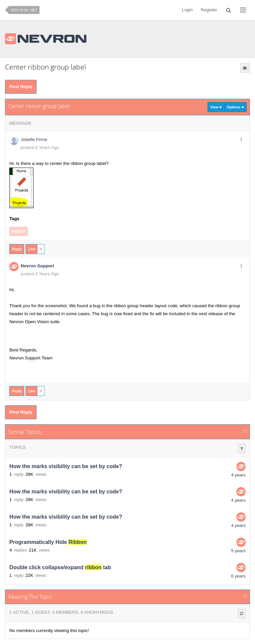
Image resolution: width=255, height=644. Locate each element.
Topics (17, 447)
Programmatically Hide (48, 542)
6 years (238, 576)
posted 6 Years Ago (40, 147)
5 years (238, 551)
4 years (238, 475)
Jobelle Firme (34, 139)
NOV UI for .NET (24, 10)
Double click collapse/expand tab (60, 567)
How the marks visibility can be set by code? (66, 466)
